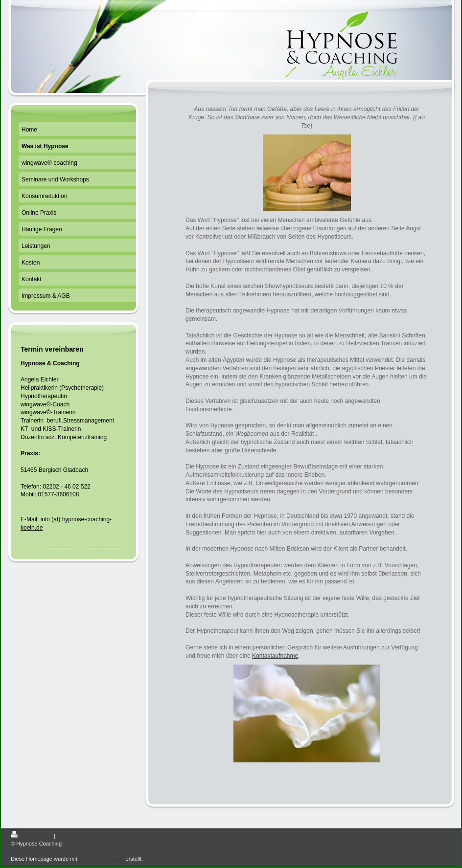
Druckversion (32, 836)
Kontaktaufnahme (275, 656)
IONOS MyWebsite (102, 859)
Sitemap (67, 836)
